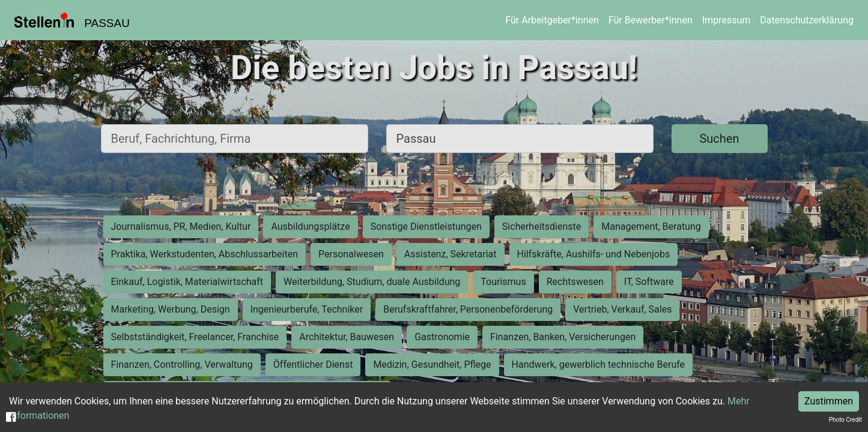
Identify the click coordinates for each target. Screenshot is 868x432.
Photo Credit (845, 420)
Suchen (719, 139)
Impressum (727, 20)
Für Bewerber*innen (651, 20)
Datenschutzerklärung (807, 20)
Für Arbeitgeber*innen (552, 20)
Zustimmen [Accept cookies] (829, 401)
